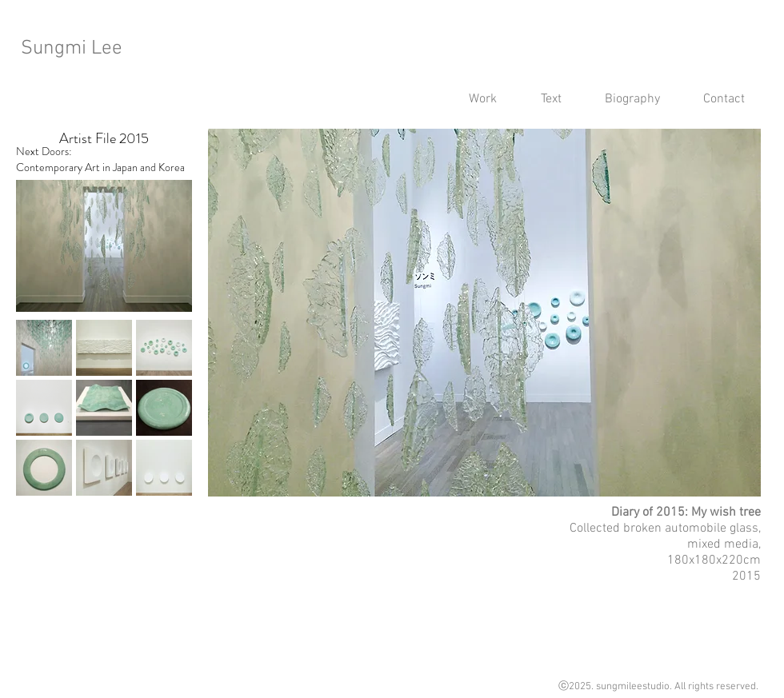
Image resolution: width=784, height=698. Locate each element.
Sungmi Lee (72, 49)
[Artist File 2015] (104, 139)
